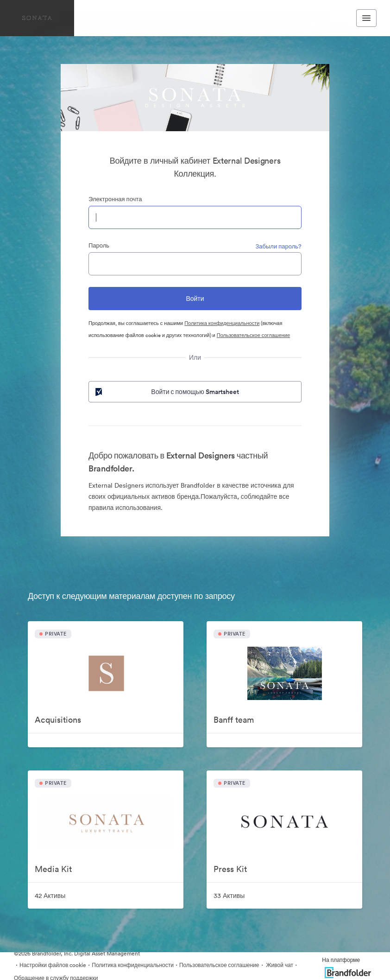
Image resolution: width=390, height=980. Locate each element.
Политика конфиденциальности (222, 323)
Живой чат (279, 965)
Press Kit (230, 869)
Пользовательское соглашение (253, 335)
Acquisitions (58, 720)
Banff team (234, 720)
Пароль (99, 245)
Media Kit (53, 869)
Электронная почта (115, 199)
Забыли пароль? (278, 246)
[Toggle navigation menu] (366, 18)
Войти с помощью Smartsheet (166, 392)
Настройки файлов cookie (53, 965)
